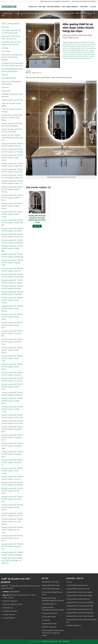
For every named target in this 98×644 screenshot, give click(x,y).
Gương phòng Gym (49, 604)
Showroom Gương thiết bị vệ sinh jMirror (84, 1)
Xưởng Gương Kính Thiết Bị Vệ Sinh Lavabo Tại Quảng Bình (12, 429)
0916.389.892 (15, 592)
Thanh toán (6, 91)
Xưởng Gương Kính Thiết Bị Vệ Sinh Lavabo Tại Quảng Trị (12, 462)
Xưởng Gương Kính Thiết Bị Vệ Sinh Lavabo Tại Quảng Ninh (12, 454)
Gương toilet (59, 630)
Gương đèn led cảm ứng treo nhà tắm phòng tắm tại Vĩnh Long (37, 219)
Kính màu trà (8, 608)
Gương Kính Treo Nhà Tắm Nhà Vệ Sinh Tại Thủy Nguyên (12, 57)
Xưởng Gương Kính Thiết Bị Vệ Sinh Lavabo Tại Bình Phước (12, 206)
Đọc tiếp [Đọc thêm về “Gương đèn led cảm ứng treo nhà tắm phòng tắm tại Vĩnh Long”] (37, 226)
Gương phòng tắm (10, 611)
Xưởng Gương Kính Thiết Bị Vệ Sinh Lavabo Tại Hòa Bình (12, 325)
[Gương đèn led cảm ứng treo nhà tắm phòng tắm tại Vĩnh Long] (37, 202)
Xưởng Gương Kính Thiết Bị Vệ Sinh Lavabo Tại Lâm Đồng (12, 367)
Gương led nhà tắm (49, 624)
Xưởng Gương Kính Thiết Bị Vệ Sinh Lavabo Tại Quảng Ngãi (12, 446)
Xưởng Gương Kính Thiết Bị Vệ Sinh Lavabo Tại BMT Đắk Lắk (12, 223)
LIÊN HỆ (84, 14)
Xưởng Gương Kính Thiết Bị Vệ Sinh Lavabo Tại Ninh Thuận (12, 409)
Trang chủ (7, 14)
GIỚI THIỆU (42, 7)
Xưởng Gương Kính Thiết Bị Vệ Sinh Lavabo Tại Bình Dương (12, 189)
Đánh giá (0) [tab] (37, 73)
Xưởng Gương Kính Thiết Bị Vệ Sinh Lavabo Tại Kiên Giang (12, 350)
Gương (69, 582)
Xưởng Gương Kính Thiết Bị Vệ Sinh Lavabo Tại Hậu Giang (12, 317)
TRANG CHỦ (33, 7)
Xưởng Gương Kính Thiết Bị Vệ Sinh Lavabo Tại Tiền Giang (12, 507)
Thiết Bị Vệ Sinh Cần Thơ (76, 54)
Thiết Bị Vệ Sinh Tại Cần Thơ (12, 100)
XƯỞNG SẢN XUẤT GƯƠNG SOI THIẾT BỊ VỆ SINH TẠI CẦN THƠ (12, 561)
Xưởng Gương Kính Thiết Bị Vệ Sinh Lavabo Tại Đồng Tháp (12, 263)
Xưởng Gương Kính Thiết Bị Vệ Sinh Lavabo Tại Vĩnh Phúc (12, 538)
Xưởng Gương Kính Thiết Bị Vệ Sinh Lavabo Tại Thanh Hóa (12, 499)
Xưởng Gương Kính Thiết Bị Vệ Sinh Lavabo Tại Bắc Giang (12, 158)
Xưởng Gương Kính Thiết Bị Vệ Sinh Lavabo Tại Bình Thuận (12, 214)
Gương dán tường (49, 617)
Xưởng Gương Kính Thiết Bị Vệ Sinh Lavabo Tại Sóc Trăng (12, 471)
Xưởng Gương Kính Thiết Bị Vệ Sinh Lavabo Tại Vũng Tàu (12, 547)
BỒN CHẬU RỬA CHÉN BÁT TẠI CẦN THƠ (82, 42)
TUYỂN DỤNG (76, 14)
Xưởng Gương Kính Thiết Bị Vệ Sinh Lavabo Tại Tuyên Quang (12, 521)
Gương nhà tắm (9, 615)
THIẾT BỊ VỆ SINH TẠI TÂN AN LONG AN (80, 58)
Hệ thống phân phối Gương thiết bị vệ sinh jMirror (55, 1)
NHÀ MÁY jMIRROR (54, 7)
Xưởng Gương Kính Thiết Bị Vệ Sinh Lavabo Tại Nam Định (12, 387)
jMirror (9, 7)
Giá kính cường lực (10, 601)
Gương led (46, 620)
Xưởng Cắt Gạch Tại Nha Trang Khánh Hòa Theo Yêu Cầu (12, 138)
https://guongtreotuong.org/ (53, 601)
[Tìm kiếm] (96, 14)
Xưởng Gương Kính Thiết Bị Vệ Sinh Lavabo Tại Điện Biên (12, 248)
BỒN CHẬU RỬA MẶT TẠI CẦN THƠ (73, 44)
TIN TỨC (93, 7)
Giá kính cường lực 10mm (13, 604)
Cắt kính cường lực (49, 627)
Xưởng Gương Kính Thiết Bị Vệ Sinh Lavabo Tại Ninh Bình (12, 401)
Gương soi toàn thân (50, 613)
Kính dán (46, 633)
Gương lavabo (47, 630)
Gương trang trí (9, 618)
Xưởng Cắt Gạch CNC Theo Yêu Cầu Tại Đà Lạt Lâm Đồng (12, 118)
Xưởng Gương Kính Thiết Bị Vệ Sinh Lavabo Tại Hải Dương (12, 300)
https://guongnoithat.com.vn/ (53, 610)
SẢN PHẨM (85, 7)
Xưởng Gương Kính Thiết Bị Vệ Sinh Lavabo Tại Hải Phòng (12, 309)
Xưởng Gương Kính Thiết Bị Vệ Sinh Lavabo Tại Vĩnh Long (12, 530)
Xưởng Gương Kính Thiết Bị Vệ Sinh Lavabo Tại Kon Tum (12, 358)
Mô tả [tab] (28, 73)
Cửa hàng (5, 27)
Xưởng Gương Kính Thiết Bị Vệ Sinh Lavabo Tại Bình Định (12, 198)
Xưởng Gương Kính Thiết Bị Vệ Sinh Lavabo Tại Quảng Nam (12, 437)
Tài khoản (5, 87)
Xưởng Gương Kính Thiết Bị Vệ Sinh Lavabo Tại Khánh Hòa (12, 342)
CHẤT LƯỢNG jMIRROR (70, 7)
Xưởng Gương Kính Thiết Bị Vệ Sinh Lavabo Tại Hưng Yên (12, 333)
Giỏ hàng (5, 48)
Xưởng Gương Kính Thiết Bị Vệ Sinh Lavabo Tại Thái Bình (12, 491)
